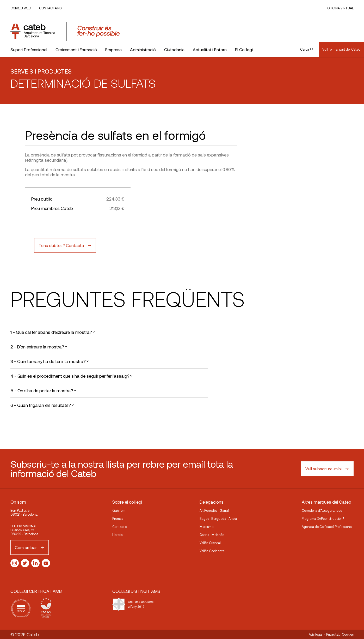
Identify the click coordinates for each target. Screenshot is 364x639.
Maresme (206, 527)
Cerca (307, 49)
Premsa (118, 519)
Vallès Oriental (210, 543)
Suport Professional (29, 49)
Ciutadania (174, 49)
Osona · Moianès (212, 535)
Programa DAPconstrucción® (323, 519)
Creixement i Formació (76, 49)
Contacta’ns (50, 8)
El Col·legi (244, 49)
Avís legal (316, 634)
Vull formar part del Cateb (341, 49)
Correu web (20, 8)
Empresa (113, 49)
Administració (143, 49)
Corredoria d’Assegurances (322, 510)
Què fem (119, 510)
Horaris (117, 535)
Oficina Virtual (340, 8)
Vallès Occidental (212, 551)
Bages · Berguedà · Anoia (218, 519)
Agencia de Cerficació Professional (327, 527)
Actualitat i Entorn (210, 49)
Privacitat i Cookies (340, 634)
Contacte (119, 527)
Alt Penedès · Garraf (214, 510)
